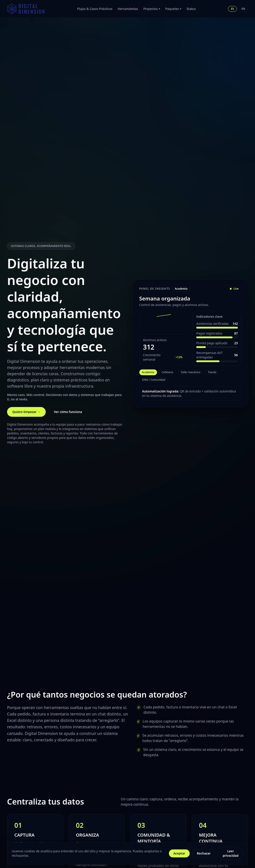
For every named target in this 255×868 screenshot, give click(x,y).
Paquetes (173, 9)
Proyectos (152, 9)
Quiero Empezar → (26, 412)
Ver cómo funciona (68, 412)
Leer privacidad (231, 853)
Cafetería (167, 372)
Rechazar (204, 853)
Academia (148, 372)
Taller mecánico (190, 372)
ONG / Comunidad (154, 380)
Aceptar (179, 853)
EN (243, 9)
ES (232, 9)
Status (191, 9)
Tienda (212, 372)
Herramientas (128, 9)
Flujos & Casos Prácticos (95, 9)
